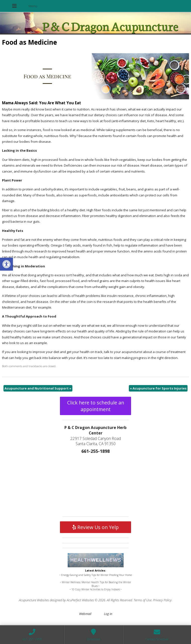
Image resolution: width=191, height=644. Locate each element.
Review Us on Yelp (95, 527)
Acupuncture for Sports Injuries (158, 388)
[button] (6, 264)
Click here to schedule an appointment (96, 406)
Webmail (85, 614)
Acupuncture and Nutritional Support (38, 388)
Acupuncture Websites (34, 600)
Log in (108, 614)
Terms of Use (143, 600)
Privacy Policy (162, 600)
